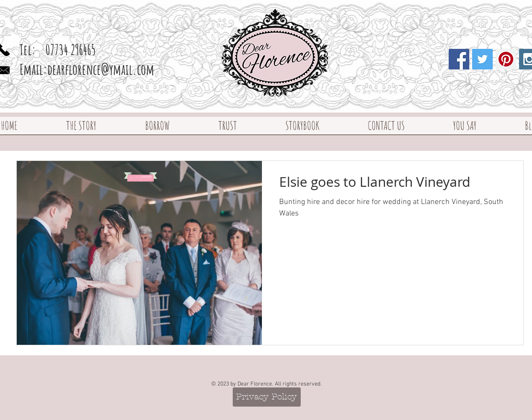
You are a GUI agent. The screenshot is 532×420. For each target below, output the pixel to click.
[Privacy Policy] (267, 397)
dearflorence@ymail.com (101, 69)
